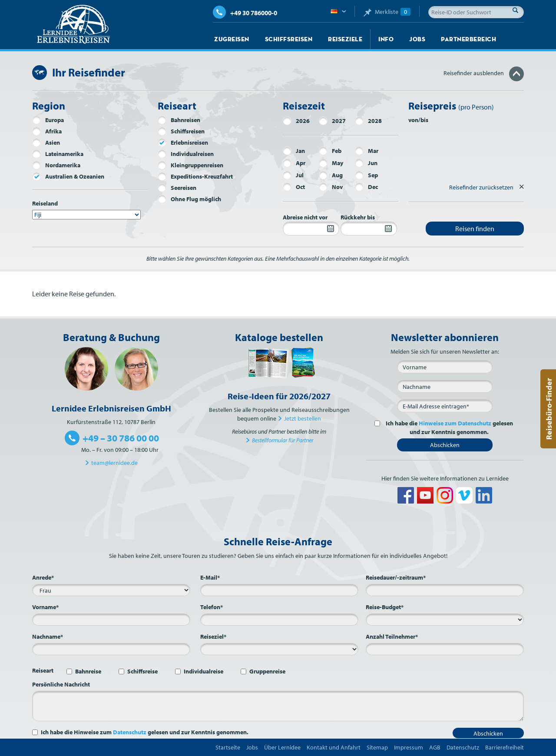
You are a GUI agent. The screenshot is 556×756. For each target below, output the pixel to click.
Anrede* (43, 577)
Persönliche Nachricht (61, 684)
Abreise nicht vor (305, 217)
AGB (435, 747)
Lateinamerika (58, 154)
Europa (48, 120)
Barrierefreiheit (505, 747)
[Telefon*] (279, 620)
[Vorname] (445, 367)
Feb (330, 151)
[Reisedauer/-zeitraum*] (445, 590)
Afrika (47, 131)
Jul (293, 175)
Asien (46, 143)
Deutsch (338, 12)
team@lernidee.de (114, 463)
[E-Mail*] (445, 406)
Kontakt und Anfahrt (334, 747)
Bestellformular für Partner (283, 440)
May (331, 163)
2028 (368, 121)
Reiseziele (345, 39)
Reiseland (45, 203)
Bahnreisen (179, 120)
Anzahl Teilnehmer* (392, 637)
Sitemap (377, 747)
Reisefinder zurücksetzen (481, 187)
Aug (331, 175)
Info (386, 39)
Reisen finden (475, 229)
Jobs (417, 39)
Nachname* (48, 637)
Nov (331, 187)
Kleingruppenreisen (190, 165)
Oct (294, 187)
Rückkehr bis (358, 217)
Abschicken (445, 445)
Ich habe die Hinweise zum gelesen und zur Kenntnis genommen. (145, 732)
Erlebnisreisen (183, 143)
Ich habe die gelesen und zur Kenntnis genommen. (448, 428)
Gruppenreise (267, 671)
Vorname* (45, 607)
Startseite (228, 747)
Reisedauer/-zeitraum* (396, 577)
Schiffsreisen (289, 39)
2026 (296, 121)
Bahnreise (88, 671)
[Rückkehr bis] (369, 229)
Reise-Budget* (385, 607)
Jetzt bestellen (303, 418)
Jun (366, 163)
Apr (294, 163)
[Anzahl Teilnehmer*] (445, 649)
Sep (366, 175)
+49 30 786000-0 (245, 13)
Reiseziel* (213, 637)
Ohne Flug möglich (189, 199)
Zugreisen (232, 39)
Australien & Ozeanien (68, 176)
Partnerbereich (468, 39)
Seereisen (177, 188)
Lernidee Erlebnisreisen (73, 24)
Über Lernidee (282, 747)
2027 (332, 121)
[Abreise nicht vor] (311, 229)
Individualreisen (186, 154)
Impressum (409, 747)
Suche (518, 10)
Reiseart (43, 670)
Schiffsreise (142, 671)
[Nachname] (445, 386)
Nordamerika (56, 165)
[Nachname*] (111, 649)
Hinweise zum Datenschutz (455, 423)
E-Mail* (210, 577)
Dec (366, 187)
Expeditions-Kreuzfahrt (195, 176)
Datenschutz (130, 732)
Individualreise (204, 671)
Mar (367, 151)
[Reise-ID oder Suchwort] (476, 12)
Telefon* (212, 607)
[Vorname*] (111, 620)
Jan (294, 151)
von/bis (418, 120)
